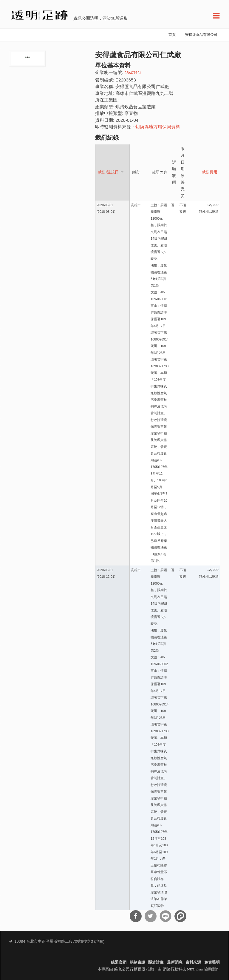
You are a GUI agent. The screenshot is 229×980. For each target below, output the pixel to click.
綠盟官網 (119, 963)
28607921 (133, 73)
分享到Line (165, 916)
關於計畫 (156, 963)
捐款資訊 (137, 963)
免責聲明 (212, 963)
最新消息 (175, 963)
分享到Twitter (151, 916)
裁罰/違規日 (111, 172)
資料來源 (193, 963)
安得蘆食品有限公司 (201, 35)
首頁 (172, 35)
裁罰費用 (210, 172)
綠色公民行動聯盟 (130, 969)
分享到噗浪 (180, 916)
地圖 (99, 942)
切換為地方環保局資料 (158, 127)
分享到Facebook (136, 916)
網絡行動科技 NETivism (183, 969)
